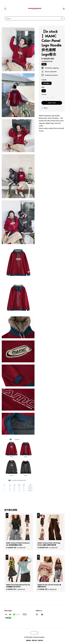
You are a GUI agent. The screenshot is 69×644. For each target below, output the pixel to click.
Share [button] (44, 108)
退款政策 (41, 640)
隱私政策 (35, 640)
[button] (5, 9)
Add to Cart (52, 103)
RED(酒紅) (47, 83)
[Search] (62, 18)
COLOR (44, 80)
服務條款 (29, 640)
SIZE (43, 87)
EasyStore (42, 637)
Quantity (44, 94)
